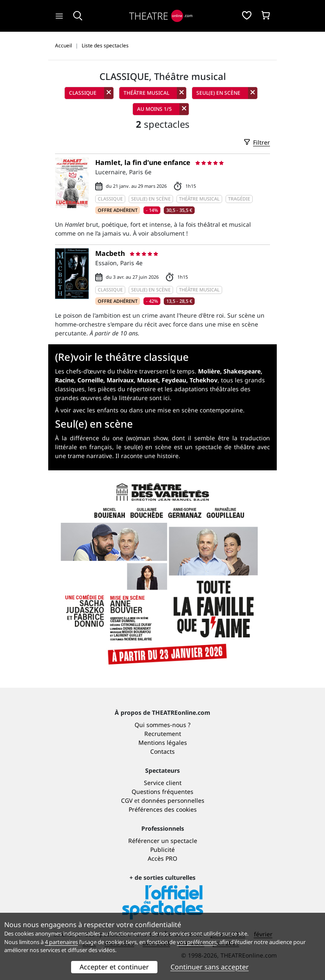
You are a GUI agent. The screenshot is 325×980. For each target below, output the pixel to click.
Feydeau (174, 380)
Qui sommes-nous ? (162, 725)
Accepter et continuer (114, 967)
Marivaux (120, 380)
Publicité (162, 850)
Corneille (90, 380)
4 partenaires (61, 942)
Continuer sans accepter (210, 967)
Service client (163, 783)
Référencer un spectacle (163, 841)
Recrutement (163, 734)
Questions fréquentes (162, 792)
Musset (148, 380)
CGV (127, 800)
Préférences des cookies (163, 809)
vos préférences (197, 942)
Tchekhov (204, 380)
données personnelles (173, 800)
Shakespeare (242, 371)
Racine (65, 380)
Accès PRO (162, 858)
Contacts (162, 751)
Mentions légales (163, 743)
